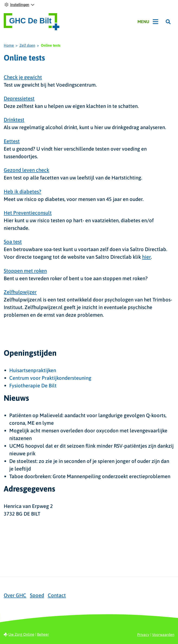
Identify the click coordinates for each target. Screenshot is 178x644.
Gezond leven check (26, 170)
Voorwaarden (163, 635)
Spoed (37, 595)
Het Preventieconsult (28, 213)
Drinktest (14, 120)
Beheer (43, 634)
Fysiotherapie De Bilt (33, 386)
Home (9, 45)
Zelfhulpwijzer (20, 292)
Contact (57, 595)
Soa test (13, 242)
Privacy (143, 635)
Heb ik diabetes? (22, 191)
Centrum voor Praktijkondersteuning (50, 378)
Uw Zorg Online (21, 634)
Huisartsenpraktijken (33, 370)
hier (146, 257)
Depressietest (19, 98)
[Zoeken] (168, 22)
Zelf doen (27, 45)
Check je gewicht (23, 77)
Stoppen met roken (25, 271)
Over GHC (15, 595)
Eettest (12, 141)
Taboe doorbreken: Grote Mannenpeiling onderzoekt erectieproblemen (90, 476)
